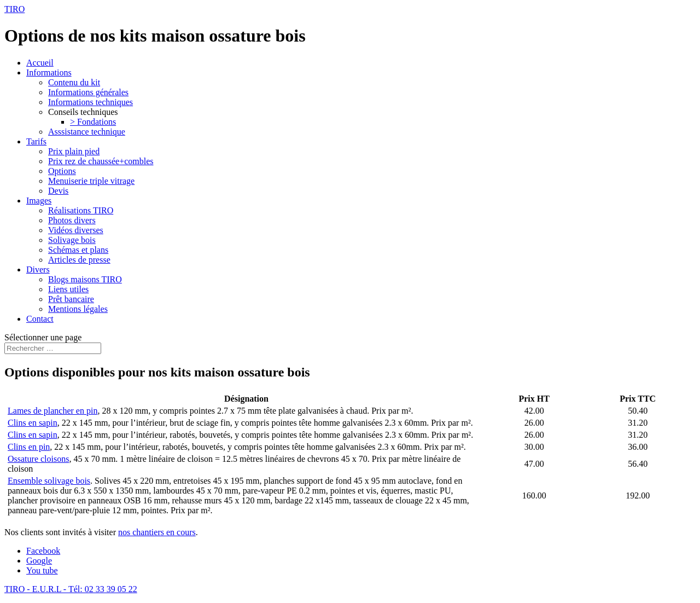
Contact (40, 319)
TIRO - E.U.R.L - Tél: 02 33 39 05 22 (71, 589)
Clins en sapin (33, 423)
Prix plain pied (74, 151)
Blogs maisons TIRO (85, 279)
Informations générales (88, 92)
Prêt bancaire (71, 299)
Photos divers (72, 220)
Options (62, 171)
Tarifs (36, 141)
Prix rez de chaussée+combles (101, 161)
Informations (49, 73)
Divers (38, 269)
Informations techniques (91, 102)
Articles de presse (79, 260)
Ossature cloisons (38, 459)
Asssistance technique (87, 132)
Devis (58, 191)
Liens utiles (68, 289)
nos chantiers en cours (157, 532)
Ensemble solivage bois (49, 481)
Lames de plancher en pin (52, 411)
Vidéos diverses (76, 230)
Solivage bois (72, 240)
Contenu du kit (74, 82)
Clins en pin (29, 447)
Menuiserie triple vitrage (91, 181)
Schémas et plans (78, 250)
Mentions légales (78, 309)
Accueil (40, 63)
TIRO (14, 9)
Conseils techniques (83, 112)
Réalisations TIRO (81, 210)
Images (39, 201)
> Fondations (93, 122)
